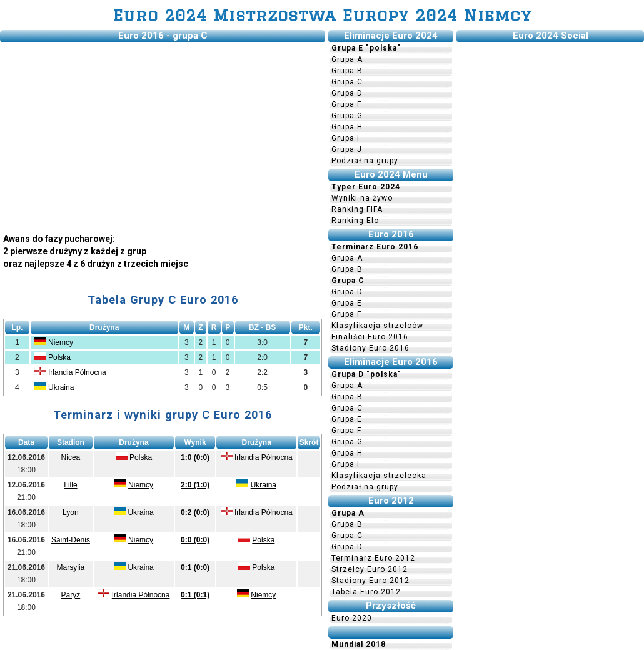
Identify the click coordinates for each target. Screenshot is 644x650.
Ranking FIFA (357, 209)
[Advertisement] (163, 133)
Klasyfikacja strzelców (377, 326)
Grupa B (347, 71)
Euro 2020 (352, 618)
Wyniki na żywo (362, 198)
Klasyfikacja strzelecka (379, 476)
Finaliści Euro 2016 (370, 337)
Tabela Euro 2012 (366, 592)
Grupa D (347, 93)
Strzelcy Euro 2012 (370, 569)
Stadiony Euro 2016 (370, 348)
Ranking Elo (355, 221)
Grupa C (347, 82)
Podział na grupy (365, 161)
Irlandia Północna (77, 372)
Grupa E (347, 303)
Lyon (71, 512)
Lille (70, 485)
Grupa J (347, 149)
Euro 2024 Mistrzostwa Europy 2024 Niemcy (322, 15)
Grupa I (345, 138)
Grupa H (347, 127)
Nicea (71, 457)
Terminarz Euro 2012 (373, 558)
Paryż (71, 595)
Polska (59, 357)
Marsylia (71, 567)
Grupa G (347, 116)
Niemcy (61, 342)
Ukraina (61, 387)
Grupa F (346, 104)
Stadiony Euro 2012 (370, 581)
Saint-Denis (71, 540)
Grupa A (347, 59)
